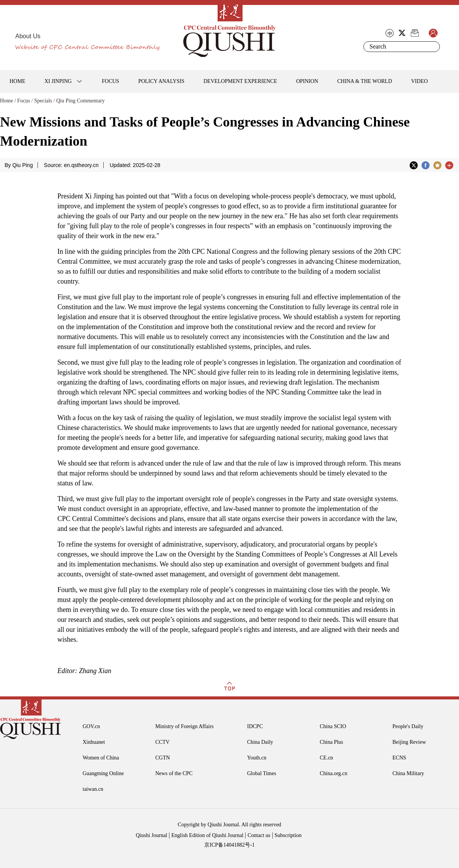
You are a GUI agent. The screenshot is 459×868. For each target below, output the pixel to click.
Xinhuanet (94, 742)
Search (433, 47)
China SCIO (333, 726)
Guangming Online (103, 773)
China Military (408, 773)
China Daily (260, 742)
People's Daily (408, 726)
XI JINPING (58, 81)
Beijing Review (409, 742)
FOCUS (110, 81)
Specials (43, 101)
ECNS (399, 758)
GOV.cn (91, 726)
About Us (28, 36)
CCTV (162, 742)
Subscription (288, 835)
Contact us (259, 835)
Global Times (262, 773)
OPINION (307, 81)
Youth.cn (257, 758)
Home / (8, 101)
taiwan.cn (93, 789)
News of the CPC (174, 773)
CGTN (163, 758)
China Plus (331, 742)
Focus (24, 101)
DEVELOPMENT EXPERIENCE (240, 81)
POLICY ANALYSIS (161, 81)
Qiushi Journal (151, 835)
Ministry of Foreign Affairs (185, 726)
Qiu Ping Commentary (81, 101)
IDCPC (255, 726)
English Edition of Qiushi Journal (207, 835)
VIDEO (420, 81)
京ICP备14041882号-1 (229, 845)
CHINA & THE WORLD (365, 81)
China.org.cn (334, 773)
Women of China (101, 758)
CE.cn (326, 758)
